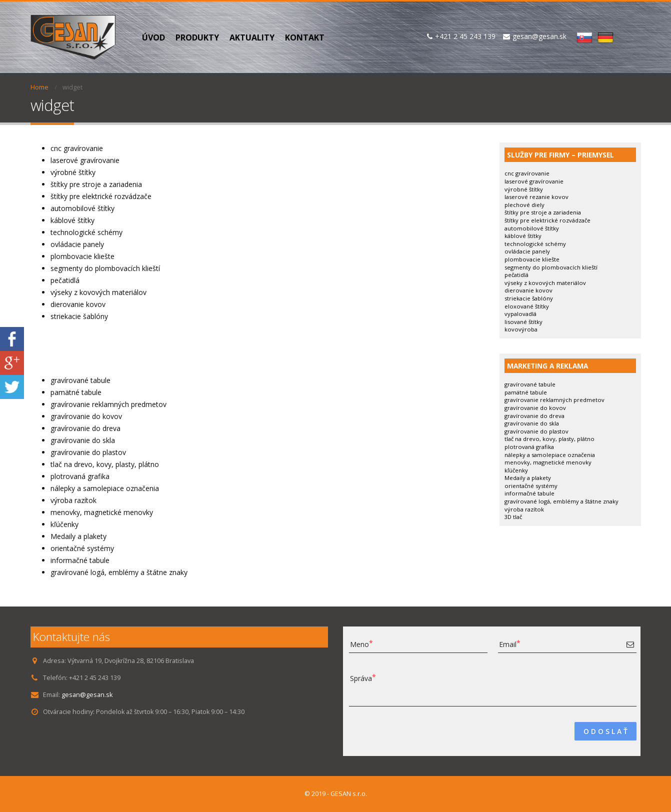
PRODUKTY (197, 37)
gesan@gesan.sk (87, 695)
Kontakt (305, 37)
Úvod (153, 37)
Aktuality (252, 37)
